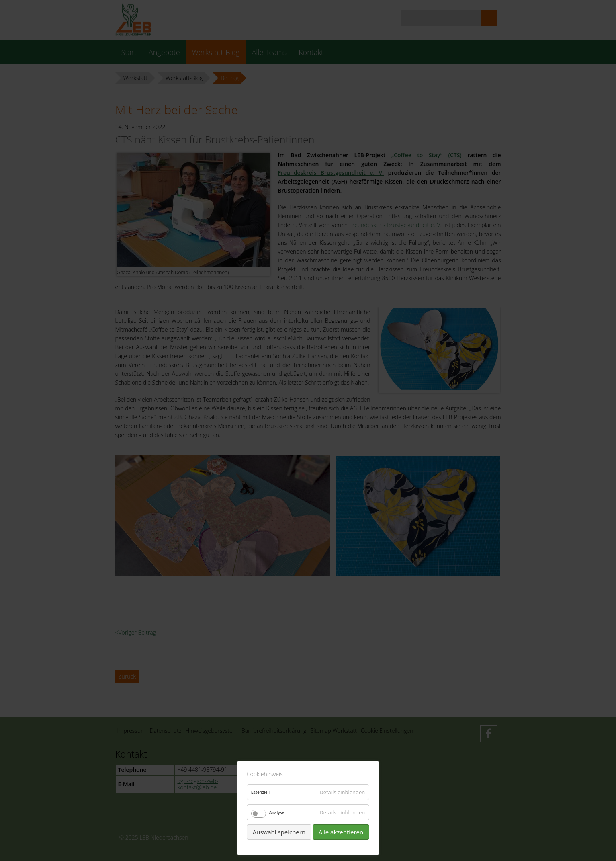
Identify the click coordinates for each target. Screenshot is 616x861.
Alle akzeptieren (341, 832)
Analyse (277, 812)
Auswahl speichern (279, 832)
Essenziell (260, 792)
